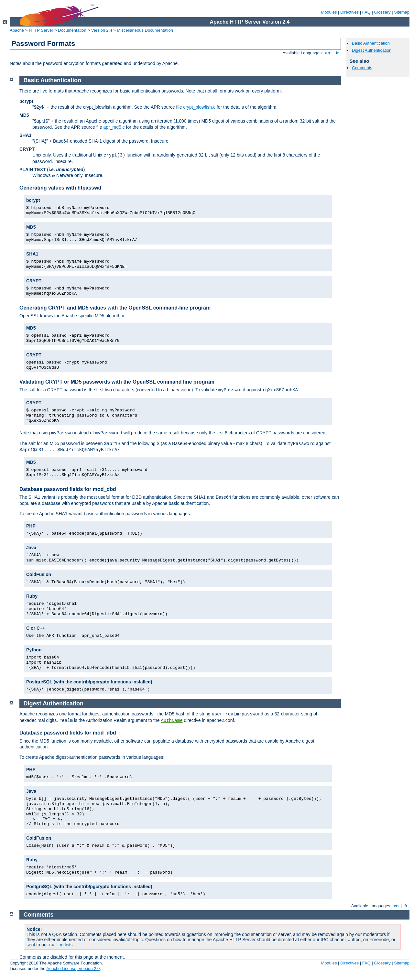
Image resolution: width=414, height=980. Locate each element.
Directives (349, 12)
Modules (329, 12)
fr (338, 53)
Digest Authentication (372, 50)
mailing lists (61, 945)
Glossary (382, 12)
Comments (362, 68)
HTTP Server (41, 30)
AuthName (172, 721)
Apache (17, 30)
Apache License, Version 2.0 (73, 969)
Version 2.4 (102, 30)
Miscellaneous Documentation (145, 30)
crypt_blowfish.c (199, 107)
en (328, 53)
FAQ (366, 12)
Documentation (72, 30)
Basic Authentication (371, 43)
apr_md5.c (114, 127)
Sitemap (402, 12)
